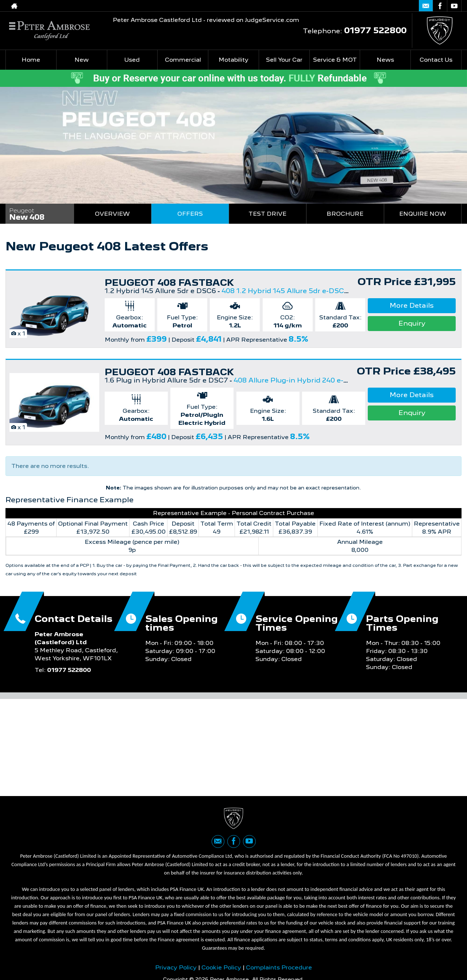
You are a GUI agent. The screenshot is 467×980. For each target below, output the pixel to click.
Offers (190, 214)
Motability (233, 60)
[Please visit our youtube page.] (454, 6)
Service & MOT (335, 60)
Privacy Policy (176, 970)
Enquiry (412, 323)
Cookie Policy (221, 970)
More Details (412, 305)
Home (31, 60)
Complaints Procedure (279, 970)
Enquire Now (423, 214)
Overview (112, 214)
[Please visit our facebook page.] (440, 6)
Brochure (345, 214)
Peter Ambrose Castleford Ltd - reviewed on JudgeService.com (206, 20)
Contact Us (436, 60)
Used (132, 60)
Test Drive (267, 214)
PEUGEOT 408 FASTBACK (169, 283)
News (385, 60)
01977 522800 (380, 6)
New (82, 60)
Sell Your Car (284, 60)
